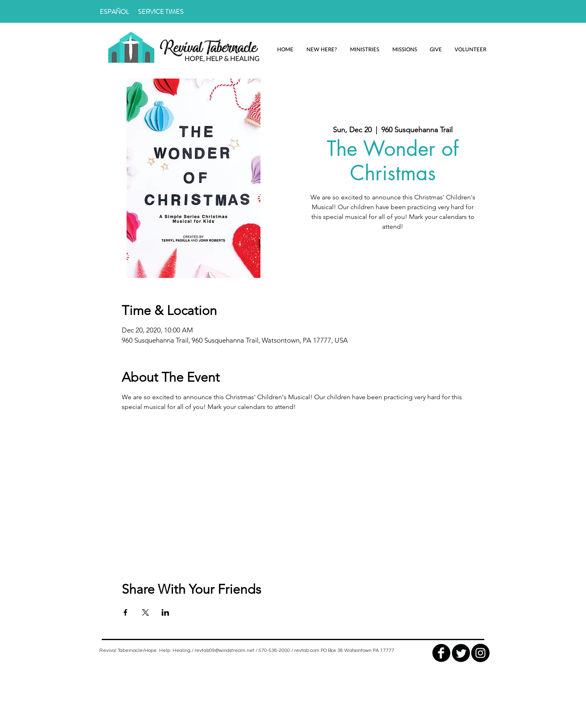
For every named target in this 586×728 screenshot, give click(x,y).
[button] (321, 49)
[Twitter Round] (461, 653)
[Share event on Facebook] (126, 612)
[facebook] (441, 653)
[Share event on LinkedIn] (165, 612)
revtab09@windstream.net (224, 650)
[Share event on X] (145, 612)
